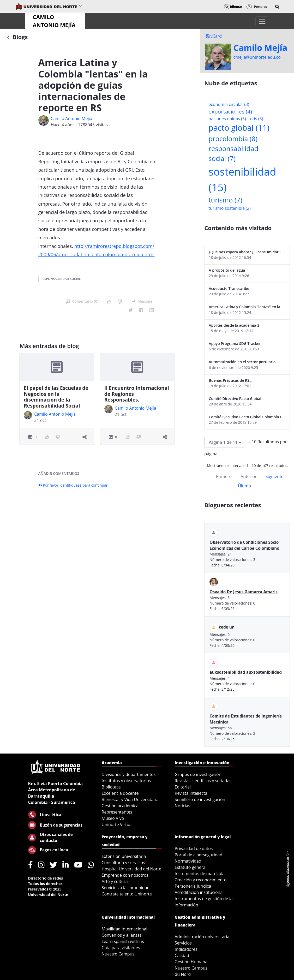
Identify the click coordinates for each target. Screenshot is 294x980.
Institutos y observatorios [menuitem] (126, 781)
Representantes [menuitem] (117, 812)
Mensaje (142, 301)
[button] (277, 7)
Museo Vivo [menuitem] (113, 818)
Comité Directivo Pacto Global (235, 399)
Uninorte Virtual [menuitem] (117, 824)
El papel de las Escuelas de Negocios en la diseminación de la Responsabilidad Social (56, 397)
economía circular (229, 104)
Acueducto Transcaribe (229, 288)
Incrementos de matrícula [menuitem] (200, 874)
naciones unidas (227, 119)
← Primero (221, 476)
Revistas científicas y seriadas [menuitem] (203, 781)
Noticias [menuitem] (183, 806)
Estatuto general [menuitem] (191, 867)
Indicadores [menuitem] (186, 949)
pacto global (239, 128)
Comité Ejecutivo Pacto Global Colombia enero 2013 (245, 417)
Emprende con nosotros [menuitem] (125, 875)
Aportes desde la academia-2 (234, 325)
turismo (225, 200)
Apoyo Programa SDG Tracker (235, 343)
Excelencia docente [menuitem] (120, 793)
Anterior (248, 476)
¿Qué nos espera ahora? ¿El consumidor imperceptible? (245, 252)
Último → (247, 486)
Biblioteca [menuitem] (111, 787)
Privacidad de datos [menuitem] (194, 848)
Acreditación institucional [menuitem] (199, 892)
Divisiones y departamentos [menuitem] (129, 774)
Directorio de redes (46, 878)
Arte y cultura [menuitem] (115, 881)
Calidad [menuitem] (182, 955)
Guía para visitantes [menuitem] (121, 948)
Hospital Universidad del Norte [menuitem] (132, 869)
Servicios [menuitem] (183, 943)
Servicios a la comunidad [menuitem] (126, 888)
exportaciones (230, 111)
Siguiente (275, 476)
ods (257, 119)
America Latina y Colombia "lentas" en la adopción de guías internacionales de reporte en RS (245, 307)
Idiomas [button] (233, 7)
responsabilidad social (61, 279)
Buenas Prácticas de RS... (230, 380)
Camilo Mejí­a (260, 48)
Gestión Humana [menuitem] (191, 962)
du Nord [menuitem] (183, 974)
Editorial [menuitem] (183, 787)
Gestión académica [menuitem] (120, 806)
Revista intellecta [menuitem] (191, 793)
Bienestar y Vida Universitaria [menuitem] (130, 799)
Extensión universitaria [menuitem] (124, 856)
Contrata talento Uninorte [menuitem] (127, 894)
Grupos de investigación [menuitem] (198, 774)
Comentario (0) (82, 301)
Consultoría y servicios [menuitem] (123, 863)
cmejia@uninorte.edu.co (257, 57)
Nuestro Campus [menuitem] (118, 954)
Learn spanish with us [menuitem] (123, 941)
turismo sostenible (229, 208)
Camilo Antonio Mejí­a (72, 118)
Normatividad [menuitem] (188, 861)
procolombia (233, 139)
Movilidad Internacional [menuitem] (125, 929)
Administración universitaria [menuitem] (202, 937)
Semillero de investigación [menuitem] (200, 799)
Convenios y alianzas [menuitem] (122, 935)
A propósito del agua (227, 270)
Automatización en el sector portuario (242, 362)
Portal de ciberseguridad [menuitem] (199, 855)
